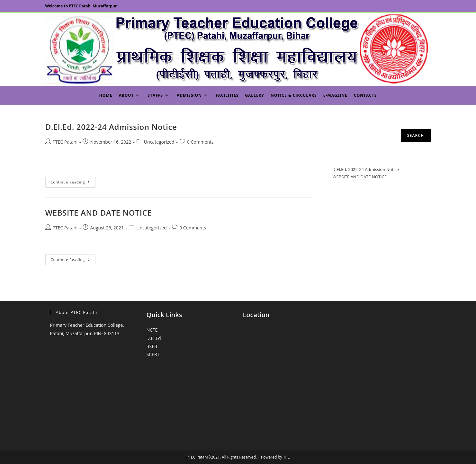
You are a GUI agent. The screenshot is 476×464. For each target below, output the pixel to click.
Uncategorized (159, 142)
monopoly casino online (52, 344)
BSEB (152, 346)
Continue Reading (73, 183)
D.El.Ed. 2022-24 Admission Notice (111, 127)
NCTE (152, 330)
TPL (286, 457)
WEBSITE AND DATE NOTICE (99, 213)
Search (340, 125)
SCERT (153, 354)
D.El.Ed (154, 338)
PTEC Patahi (65, 142)
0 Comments (200, 142)
